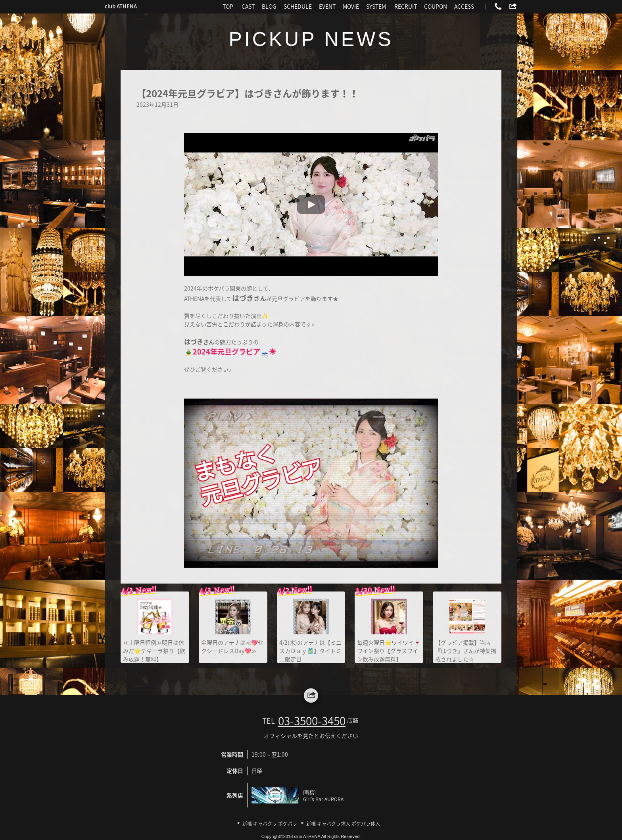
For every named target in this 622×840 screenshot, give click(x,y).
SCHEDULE (298, 6)
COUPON (436, 6)
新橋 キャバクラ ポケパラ (270, 824)
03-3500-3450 (312, 721)
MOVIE (351, 6)
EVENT (327, 6)
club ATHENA (121, 6)
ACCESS (464, 6)
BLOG (269, 6)
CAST (248, 6)
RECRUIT (406, 6)
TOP (228, 6)
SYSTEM (376, 6)
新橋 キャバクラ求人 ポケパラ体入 (343, 824)
